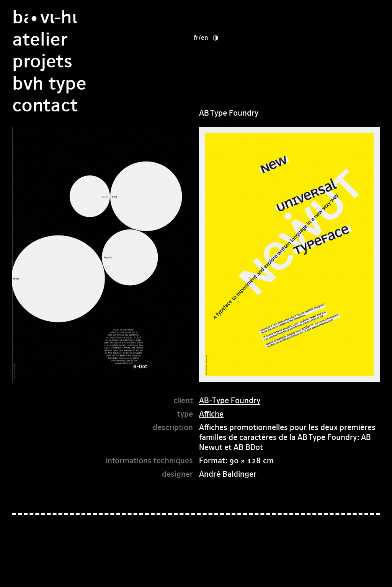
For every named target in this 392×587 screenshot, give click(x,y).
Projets (229, 39)
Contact (232, 83)
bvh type (236, 61)
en (300, 15)
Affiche (211, 414)
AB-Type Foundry (230, 400)
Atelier (227, 17)
